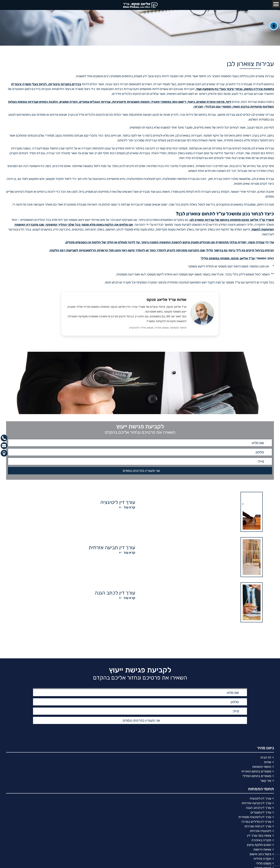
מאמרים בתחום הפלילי (257, 776)
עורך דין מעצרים (261, 812)
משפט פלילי (264, 863)
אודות (268, 762)
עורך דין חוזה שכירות (258, 826)
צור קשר (266, 781)
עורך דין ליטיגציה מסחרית (255, 817)
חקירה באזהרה (261, 840)
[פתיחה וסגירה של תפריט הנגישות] (274, 26)
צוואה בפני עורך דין (259, 836)
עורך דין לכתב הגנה (259, 808)
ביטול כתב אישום (260, 854)
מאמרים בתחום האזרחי (256, 771)
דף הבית (266, 757)
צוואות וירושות (262, 849)
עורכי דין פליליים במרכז (256, 822)
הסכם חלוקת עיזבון (259, 845)
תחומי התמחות (262, 767)
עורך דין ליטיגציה (260, 798)
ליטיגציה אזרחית (261, 831)
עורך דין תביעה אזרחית (256, 803)
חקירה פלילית (262, 859)
